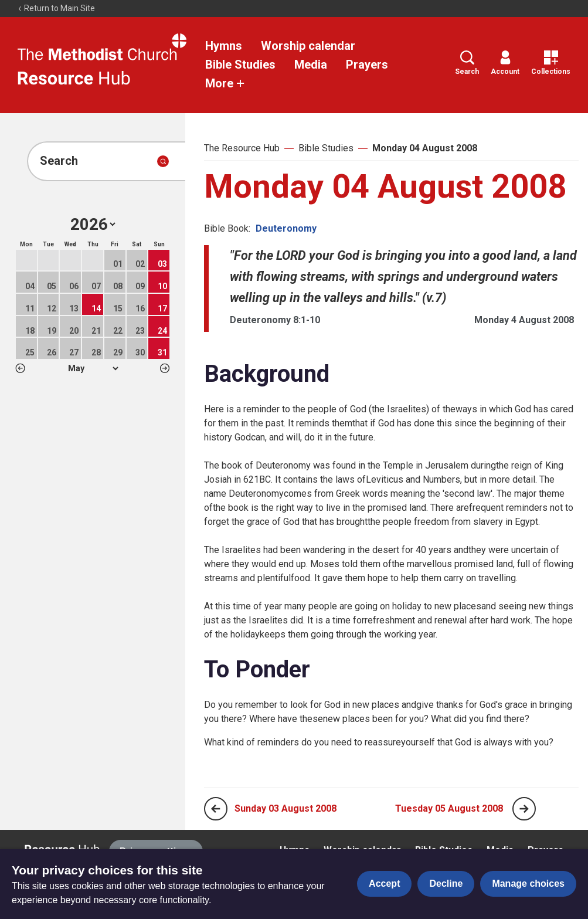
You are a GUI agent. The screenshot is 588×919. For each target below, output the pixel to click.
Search (467, 63)
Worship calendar (308, 46)
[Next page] (524, 809)
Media (311, 65)
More (225, 83)
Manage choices (528, 884)
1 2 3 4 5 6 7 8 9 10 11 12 (93, 368)
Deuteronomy (286, 228)
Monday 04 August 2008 (425, 148)
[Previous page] (216, 809)
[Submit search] (163, 161)
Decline (446, 884)
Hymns (224, 46)
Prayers (367, 65)
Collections (551, 63)
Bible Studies (240, 65)
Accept (384, 884)
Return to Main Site (56, 8)
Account (505, 63)
